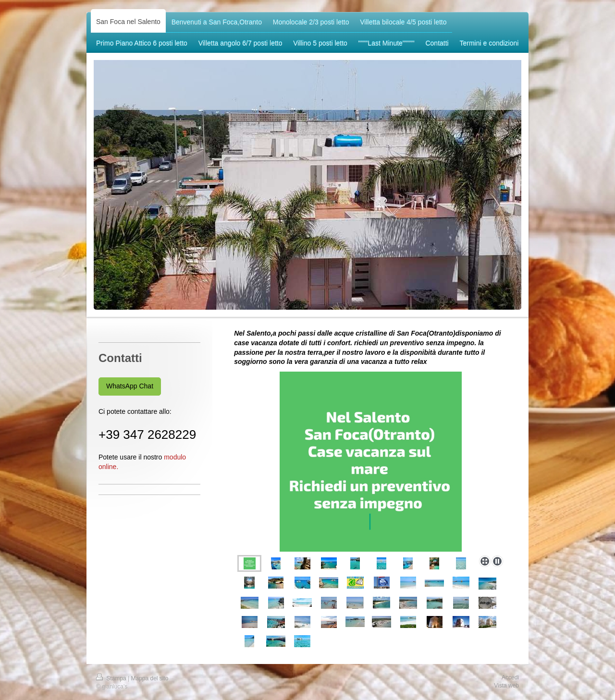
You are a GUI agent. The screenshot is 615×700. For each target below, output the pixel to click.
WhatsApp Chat (130, 386)
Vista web (506, 686)
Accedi (510, 677)
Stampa (112, 678)
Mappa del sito (150, 678)
